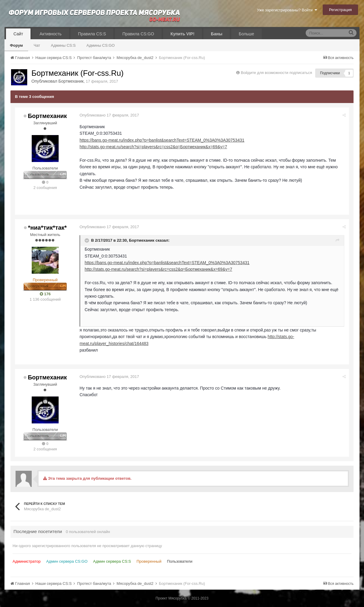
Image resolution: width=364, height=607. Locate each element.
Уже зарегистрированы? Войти (287, 10)
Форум (16, 45)
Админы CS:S (63, 45)
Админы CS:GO (101, 45)
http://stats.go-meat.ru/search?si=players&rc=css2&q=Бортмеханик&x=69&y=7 (153, 147)
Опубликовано (109, 115)
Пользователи (180, 561)
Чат (37, 45)
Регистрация (340, 10)
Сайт (18, 34)
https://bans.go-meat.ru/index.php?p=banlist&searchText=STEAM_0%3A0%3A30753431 (162, 140)
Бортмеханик (71, 81)
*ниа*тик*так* (47, 228)
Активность (51, 34)
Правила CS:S (92, 34)
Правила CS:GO (138, 34)
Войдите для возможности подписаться (276, 73)
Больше (246, 34)
